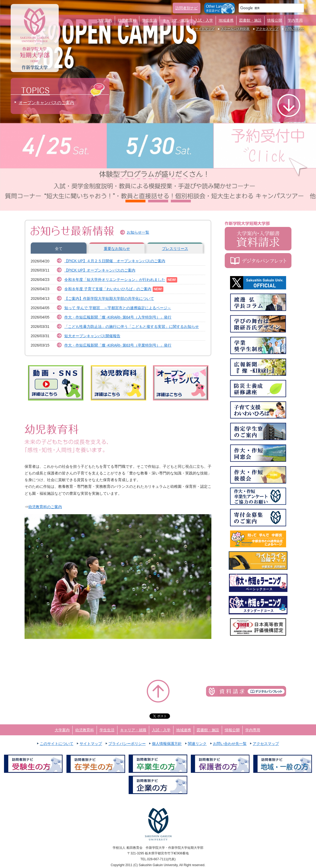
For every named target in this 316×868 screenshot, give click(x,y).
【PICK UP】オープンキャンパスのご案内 (100, 270)
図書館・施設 (250, 20)
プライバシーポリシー (127, 744)
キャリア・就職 (176, 20)
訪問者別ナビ (187, 8)
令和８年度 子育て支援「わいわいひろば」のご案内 (108, 289)
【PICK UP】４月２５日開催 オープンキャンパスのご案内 (115, 261)
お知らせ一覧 (138, 232)
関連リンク (197, 744)
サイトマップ (205, 29)
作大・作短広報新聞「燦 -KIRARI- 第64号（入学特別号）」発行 (118, 317)
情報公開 (275, 20)
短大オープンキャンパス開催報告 (92, 336)
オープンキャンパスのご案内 (46, 103)
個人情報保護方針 (167, 744)
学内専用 (295, 20)
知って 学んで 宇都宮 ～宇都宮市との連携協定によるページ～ (118, 308)
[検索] (265, 8)
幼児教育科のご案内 (45, 507)
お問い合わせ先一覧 (230, 744)
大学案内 (105, 20)
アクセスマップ (267, 29)
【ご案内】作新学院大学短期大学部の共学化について (109, 299)
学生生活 (149, 20)
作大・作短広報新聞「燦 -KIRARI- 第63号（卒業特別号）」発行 (118, 345)
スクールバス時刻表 (235, 29)
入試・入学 (204, 20)
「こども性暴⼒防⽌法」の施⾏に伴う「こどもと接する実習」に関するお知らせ (132, 327)
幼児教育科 (127, 20)
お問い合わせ (294, 29)
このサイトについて (57, 744)
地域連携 (226, 20)
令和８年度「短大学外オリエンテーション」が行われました (115, 280)
